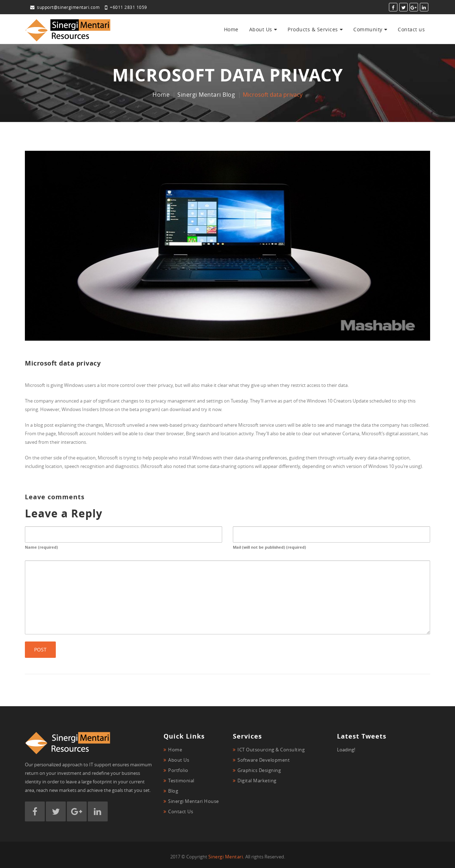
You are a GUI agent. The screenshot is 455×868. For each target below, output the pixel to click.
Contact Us (181, 811)
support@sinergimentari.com (65, 7)
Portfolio (178, 770)
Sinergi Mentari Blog (206, 95)
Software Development (264, 760)
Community (368, 29)
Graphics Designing (259, 770)
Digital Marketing (257, 781)
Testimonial (181, 781)
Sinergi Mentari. (226, 857)
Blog (173, 791)
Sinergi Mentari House (194, 801)
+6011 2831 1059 (126, 7)
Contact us (411, 29)
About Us (261, 29)
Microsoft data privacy (63, 363)
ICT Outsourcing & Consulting (271, 750)
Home (231, 29)
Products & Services (313, 29)
